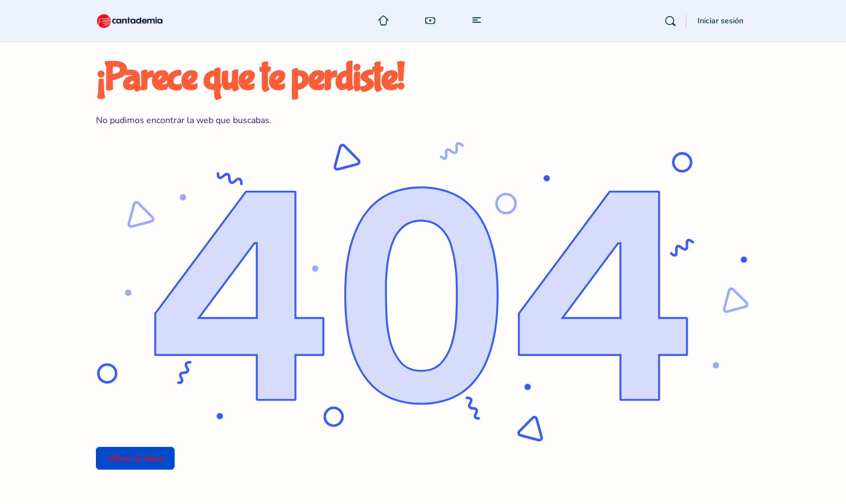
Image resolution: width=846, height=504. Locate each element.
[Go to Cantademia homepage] (140, 20)
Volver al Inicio (135, 458)
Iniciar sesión (720, 21)
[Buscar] (670, 21)
